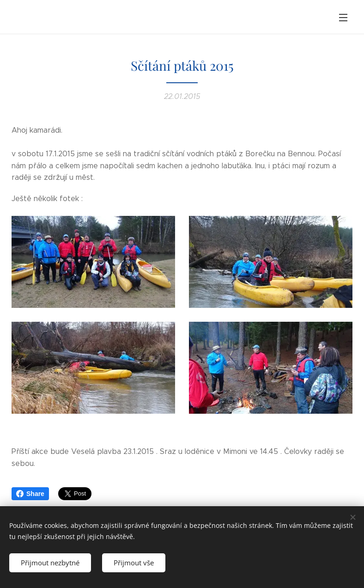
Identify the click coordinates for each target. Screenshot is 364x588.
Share (30, 494)
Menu (343, 18)
